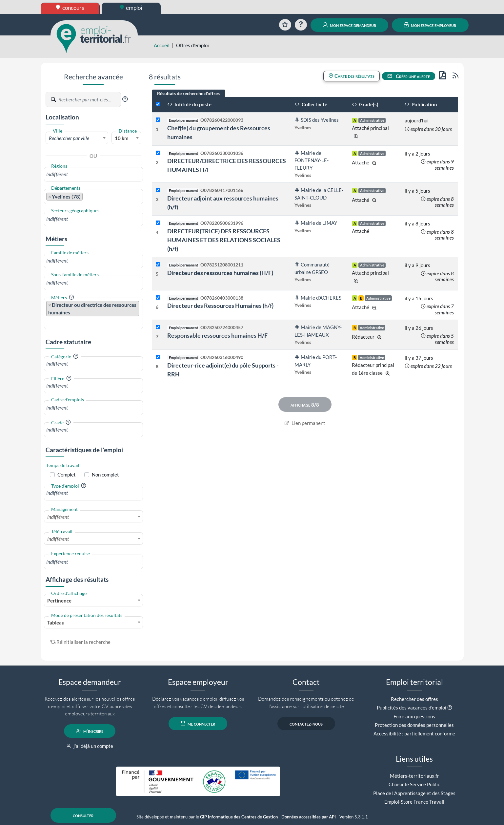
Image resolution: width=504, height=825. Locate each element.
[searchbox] (94, 174)
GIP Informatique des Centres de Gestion (239, 817)
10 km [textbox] (122, 138)
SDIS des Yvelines (317, 120)
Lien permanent (305, 423)
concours (70, 8)
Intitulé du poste (189, 104)
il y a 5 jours (417, 191)
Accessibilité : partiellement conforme (414, 733)
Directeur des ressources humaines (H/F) (220, 273)
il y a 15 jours (419, 298)
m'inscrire (90, 731)
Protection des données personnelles (414, 725)
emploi (131, 8)
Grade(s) (365, 104)
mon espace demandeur (349, 25)
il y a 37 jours (419, 358)
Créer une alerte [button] (409, 76)
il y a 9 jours (417, 265)
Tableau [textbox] (56, 623)
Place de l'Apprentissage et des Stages (414, 793)
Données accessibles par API (309, 817)
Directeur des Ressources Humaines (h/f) (220, 306)
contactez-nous (306, 724)
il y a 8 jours (417, 223)
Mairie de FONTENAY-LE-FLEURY (312, 160)
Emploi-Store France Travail (414, 802)
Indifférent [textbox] (58, 517)
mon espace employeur (430, 25)
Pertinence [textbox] (59, 601)
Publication (421, 104)
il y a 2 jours (417, 154)
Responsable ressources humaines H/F (217, 335)
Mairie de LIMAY (316, 223)
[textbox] (77, 138)
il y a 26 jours (419, 328)
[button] (125, 99)
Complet (67, 475)
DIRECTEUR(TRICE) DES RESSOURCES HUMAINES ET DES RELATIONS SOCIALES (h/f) (224, 240)
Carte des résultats (352, 76)
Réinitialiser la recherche (81, 642)
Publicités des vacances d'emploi (412, 708)
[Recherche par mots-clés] (89, 99)
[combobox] (77, 138)
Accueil (162, 45)
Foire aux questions (414, 716)
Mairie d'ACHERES (318, 298)
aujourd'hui (417, 120)
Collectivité (311, 104)
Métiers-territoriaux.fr (414, 776)
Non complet (105, 475)
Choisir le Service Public (414, 784)
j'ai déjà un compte (90, 746)
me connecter (198, 724)
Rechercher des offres (414, 699)
